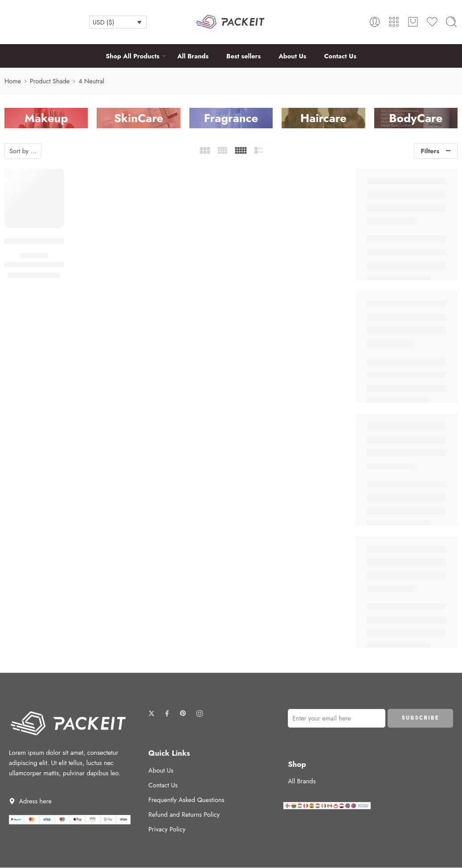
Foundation (34, 256)
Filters (430, 151)
